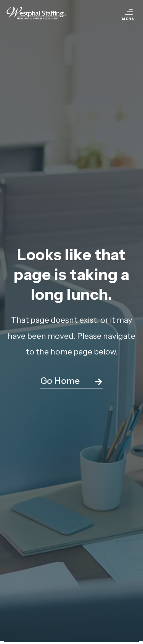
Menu (129, 19)
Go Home (60, 381)
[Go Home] (99, 382)
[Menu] (129, 12)
